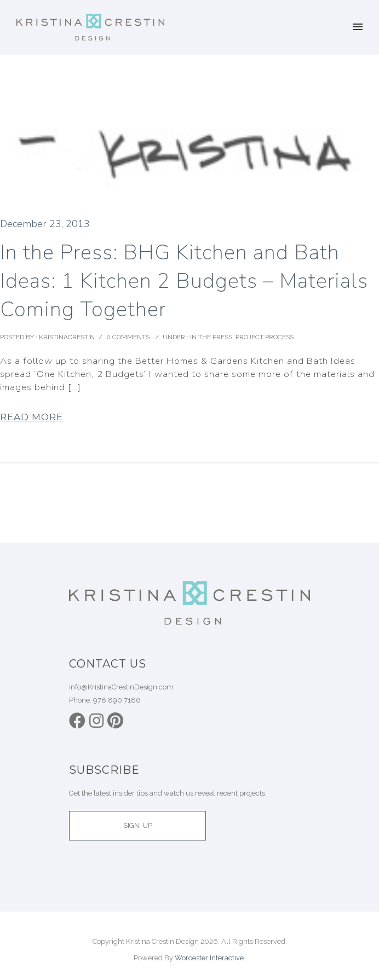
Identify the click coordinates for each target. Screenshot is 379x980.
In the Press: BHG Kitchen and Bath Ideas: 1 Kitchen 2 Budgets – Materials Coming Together (184, 281)
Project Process (265, 337)
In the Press (210, 337)
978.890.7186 (117, 700)
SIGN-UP (138, 825)
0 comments (128, 337)
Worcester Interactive (209, 958)
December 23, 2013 (45, 224)
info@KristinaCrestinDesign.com (121, 687)
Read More (31, 417)
